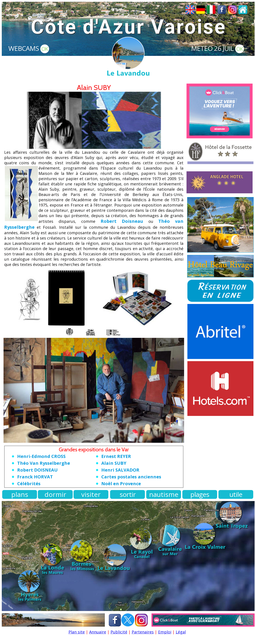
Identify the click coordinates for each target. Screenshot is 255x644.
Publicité (119, 632)
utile (236, 494)
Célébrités (29, 484)
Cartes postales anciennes (131, 477)
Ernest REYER (116, 456)
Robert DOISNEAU (37, 470)
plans (20, 494)
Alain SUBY (114, 463)
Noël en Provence (121, 484)
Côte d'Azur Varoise (128, 27)
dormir (55, 494)
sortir (128, 494)
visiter (91, 494)
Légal (181, 632)
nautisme (164, 494)
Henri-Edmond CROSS (41, 456)
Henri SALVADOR (120, 470)
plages (200, 494)
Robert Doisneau (122, 221)
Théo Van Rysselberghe (44, 463)
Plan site (77, 632)
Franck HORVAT (35, 477)
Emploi (165, 632)
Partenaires (143, 632)
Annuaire (98, 632)
